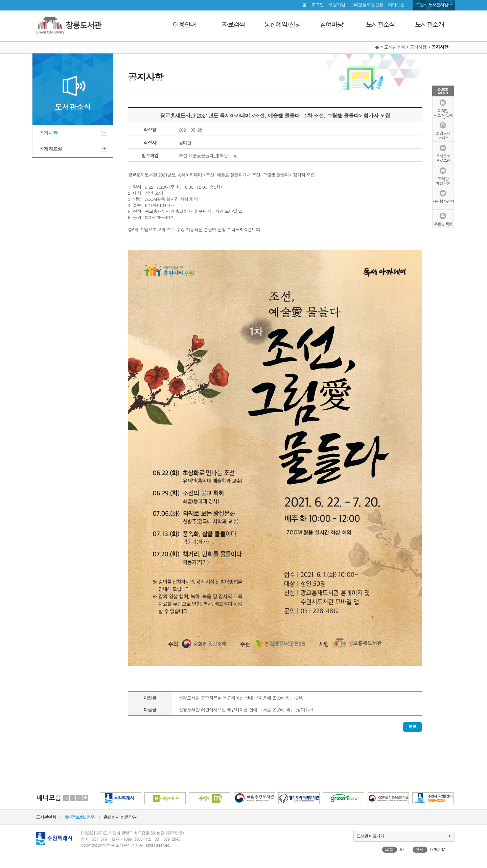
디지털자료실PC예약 (443, 114)
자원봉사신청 (443, 201)
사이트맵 (396, 5)
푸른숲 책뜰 (443, 223)
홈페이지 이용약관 (120, 817)
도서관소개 (429, 24)
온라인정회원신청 (366, 5)
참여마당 (331, 24)
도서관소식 (380, 24)
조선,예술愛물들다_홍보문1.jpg (208, 155)
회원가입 (337, 5)
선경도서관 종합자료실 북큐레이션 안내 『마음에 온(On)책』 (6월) (241, 698)
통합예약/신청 (282, 24)
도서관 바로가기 (370, 836)
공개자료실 (51, 149)
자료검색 (233, 24)
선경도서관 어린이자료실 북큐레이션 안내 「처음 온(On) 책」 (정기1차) (246, 710)
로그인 (317, 5)
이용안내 (184, 24)
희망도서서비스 (443, 135)
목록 (412, 727)
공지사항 (48, 133)
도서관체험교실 (443, 180)
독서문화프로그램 (443, 158)
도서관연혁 (46, 817)
